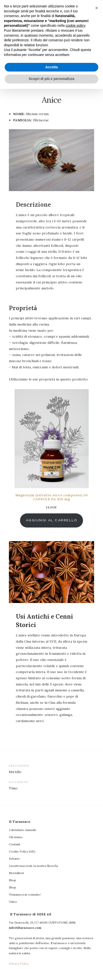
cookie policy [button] (75, 917)
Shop (12, 880)
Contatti (14, 844)
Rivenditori (16, 873)
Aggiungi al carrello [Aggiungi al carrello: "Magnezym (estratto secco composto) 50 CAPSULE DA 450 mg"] (52, 520)
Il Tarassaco (52, 23)
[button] (97, 899)
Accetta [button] (51, 958)
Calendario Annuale (23, 830)
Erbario (14, 859)
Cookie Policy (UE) (22, 851)
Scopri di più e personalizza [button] (51, 970)
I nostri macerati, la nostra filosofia (33, 866)
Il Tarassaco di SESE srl (57, 53)
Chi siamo (16, 837)
